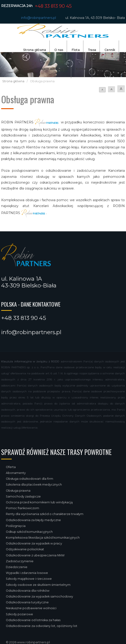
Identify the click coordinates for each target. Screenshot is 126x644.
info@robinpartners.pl (39, 18)
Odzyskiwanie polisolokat (25, 549)
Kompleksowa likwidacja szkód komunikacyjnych (43, 538)
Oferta (11, 467)
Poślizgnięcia (16, 526)
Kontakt (82, 69)
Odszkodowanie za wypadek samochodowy (39, 596)
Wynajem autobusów (51, 69)
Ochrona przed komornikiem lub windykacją (39, 502)
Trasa (92, 50)
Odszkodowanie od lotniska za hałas (33, 620)
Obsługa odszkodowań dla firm (30, 479)
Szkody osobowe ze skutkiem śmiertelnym (38, 585)
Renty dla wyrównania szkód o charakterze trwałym (45, 514)
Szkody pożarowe (19, 614)
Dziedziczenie (17, 567)
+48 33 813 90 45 (53, 6)
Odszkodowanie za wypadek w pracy (34, 543)
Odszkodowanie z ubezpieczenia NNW (35, 555)
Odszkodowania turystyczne (27, 602)
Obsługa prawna (18, 491)
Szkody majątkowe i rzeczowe (29, 579)
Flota (76, 50)
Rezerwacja (106, 69)
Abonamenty (16, 473)
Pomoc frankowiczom (22, 508)
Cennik (110, 50)
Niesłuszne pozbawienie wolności (31, 608)
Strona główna (35, 50)
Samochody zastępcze (23, 496)
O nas (59, 50)
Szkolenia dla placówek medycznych (34, 485)
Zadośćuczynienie (20, 561)
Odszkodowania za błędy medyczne (33, 520)
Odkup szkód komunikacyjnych (29, 532)
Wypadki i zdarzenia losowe (27, 573)
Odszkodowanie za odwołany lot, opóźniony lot (42, 626)
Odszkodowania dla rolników (28, 591)
